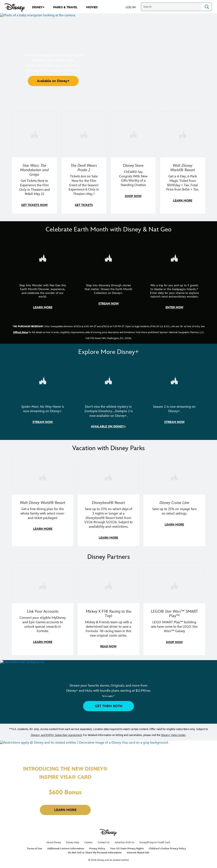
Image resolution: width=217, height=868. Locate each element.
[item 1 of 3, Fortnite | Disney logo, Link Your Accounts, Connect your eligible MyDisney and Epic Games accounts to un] (43, 583)
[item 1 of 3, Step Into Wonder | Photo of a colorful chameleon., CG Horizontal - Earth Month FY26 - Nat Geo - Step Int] (43, 257)
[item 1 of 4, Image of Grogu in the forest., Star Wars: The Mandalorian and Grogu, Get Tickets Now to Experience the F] (34, 134)
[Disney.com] (15, 8)
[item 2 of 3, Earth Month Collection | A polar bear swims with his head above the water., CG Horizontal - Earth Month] (109, 257)
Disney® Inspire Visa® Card (155, 840)
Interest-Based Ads (138, 851)
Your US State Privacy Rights (127, 846)
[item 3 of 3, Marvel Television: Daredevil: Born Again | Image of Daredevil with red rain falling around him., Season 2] (174, 379)
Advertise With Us (124, 840)
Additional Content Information (66, 846)
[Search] (171, 7)
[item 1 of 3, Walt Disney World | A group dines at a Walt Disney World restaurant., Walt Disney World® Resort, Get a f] (43, 475)
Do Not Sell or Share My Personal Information (95, 851)
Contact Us (104, 840)
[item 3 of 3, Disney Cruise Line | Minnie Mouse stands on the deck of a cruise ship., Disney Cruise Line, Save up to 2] (174, 475)
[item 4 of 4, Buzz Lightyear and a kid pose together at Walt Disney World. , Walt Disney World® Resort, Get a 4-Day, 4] (183, 134)
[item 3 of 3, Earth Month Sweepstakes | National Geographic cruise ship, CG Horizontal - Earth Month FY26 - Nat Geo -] (174, 257)
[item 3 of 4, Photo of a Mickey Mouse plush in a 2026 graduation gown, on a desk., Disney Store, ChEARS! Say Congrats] (133, 134)
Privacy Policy (97, 846)
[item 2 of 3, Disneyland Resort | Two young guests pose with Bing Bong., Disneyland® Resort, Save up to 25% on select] (109, 475)
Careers (88, 840)
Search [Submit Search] (207, 7)
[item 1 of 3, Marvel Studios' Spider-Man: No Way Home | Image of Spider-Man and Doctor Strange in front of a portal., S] (43, 379)
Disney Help (73, 840)
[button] (133, 7)
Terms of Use (35, 846)
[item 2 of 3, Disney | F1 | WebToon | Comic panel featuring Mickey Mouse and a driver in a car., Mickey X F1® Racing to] (109, 583)
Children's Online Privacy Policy (167, 846)
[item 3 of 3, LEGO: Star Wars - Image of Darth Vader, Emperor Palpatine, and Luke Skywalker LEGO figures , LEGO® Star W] (174, 583)
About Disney (54, 840)
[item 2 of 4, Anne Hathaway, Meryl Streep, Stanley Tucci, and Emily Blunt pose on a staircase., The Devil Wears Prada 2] (84, 134)
